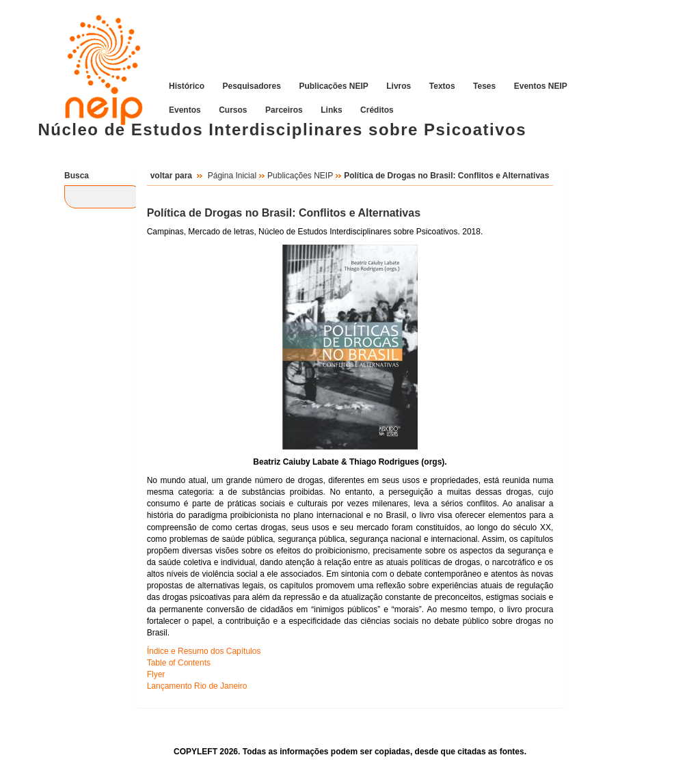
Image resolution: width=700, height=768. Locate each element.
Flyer (156, 674)
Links (331, 109)
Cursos (233, 109)
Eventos (185, 109)
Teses (484, 85)
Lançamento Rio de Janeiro (197, 686)
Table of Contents (179, 663)
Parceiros (284, 109)
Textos (442, 85)
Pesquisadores (252, 85)
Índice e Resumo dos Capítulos (204, 651)
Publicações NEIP (333, 85)
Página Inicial (232, 176)
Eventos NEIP (541, 85)
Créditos (377, 109)
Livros (399, 85)
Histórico (187, 85)
